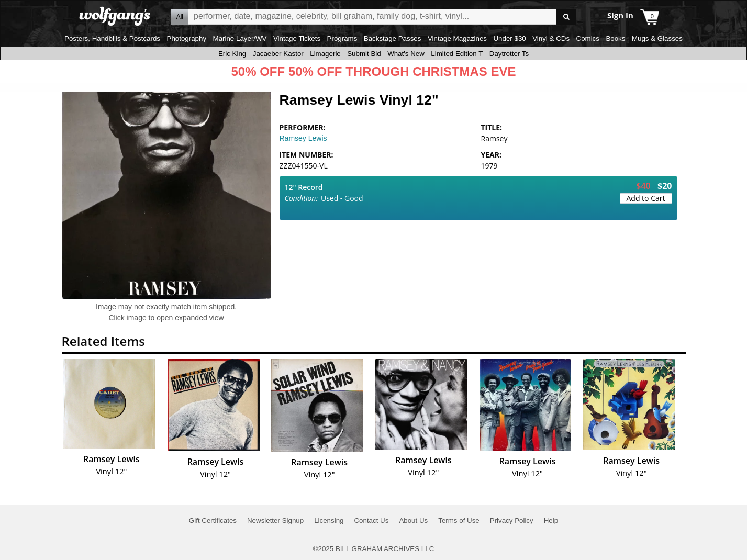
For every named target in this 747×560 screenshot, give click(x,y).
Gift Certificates (213, 520)
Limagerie (325, 54)
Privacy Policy (512, 520)
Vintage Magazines (457, 38)
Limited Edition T (457, 54)
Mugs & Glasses (657, 38)
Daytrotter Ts (509, 54)
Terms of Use (459, 520)
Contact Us (371, 520)
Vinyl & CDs (551, 38)
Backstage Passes (393, 38)
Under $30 (509, 38)
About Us (413, 520)
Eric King (232, 54)
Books (615, 38)
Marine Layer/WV (240, 38)
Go (566, 17)
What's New (406, 54)
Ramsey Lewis (303, 138)
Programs (342, 38)
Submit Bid (364, 54)
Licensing (329, 520)
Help (551, 520)
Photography (187, 38)
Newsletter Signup (275, 520)
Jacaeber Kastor (278, 54)
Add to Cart (646, 198)
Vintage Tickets (297, 38)
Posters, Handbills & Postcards (112, 38)
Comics (588, 38)
